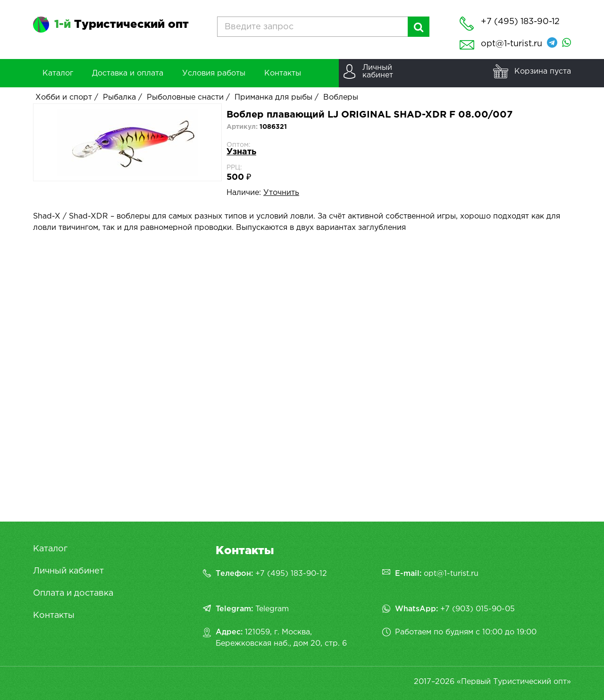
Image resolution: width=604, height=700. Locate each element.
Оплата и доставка (73, 593)
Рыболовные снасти (185, 97)
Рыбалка (119, 97)
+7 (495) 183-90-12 (291, 574)
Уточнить (281, 193)
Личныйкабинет (378, 72)
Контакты (54, 616)
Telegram (272, 609)
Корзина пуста (543, 72)
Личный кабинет (68, 571)
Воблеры (341, 97)
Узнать (241, 152)
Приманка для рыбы (273, 97)
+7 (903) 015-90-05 (478, 609)
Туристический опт (122, 25)
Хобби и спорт (64, 97)
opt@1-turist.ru (512, 44)
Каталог (50, 549)
